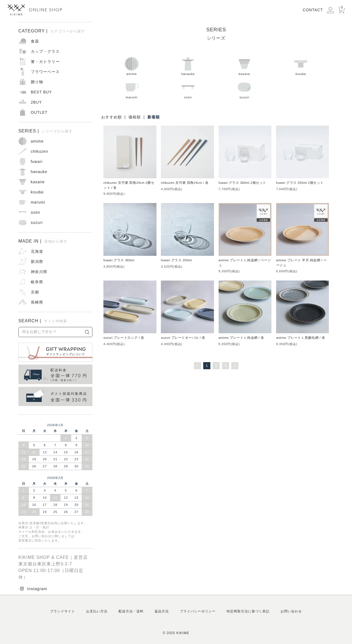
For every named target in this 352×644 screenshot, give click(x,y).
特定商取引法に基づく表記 (248, 611)
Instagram (37, 589)
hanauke (188, 66)
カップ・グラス (45, 51)
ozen (188, 89)
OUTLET (39, 112)
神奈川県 (39, 272)
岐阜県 (37, 282)
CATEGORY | (52, 31)
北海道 (37, 251)
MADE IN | (43, 241)
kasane (244, 66)
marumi (132, 89)
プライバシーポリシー (198, 611)
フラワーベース (45, 72)
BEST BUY (41, 92)
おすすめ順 (112, 117)
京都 (35, 292)
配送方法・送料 (131, 611)
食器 (35, 41)
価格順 (135, 117)
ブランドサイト (63, 611)
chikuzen (39, 151)
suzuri (244, 89)
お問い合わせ (291, 611)
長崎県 (37, 302)
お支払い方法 (97, 611)
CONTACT (313, 10)
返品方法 (162, 611)
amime (132, 66)
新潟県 (37, 262)
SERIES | (46, 131)
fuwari (37, 162)
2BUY (36, 102)
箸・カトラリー (45, 62)
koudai (301, 66)
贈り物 (37, 82)
